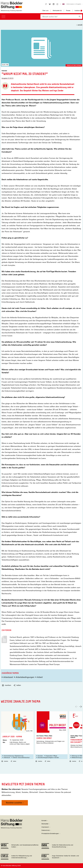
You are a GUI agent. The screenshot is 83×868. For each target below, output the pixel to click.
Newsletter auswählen (14, 803)
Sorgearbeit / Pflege (51, 756)
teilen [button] (17, 685)
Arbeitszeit (8, 677)
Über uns (45, 11)
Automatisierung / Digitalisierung (13, 756)
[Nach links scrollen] (77, 707)
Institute (77, 11)
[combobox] (59, 17)
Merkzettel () (57, 11)
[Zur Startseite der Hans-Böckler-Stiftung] (12, 10)
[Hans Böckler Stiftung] (12, 828)
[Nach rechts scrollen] (81, 707)
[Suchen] (80, 17)
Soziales (40, 756)
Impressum (45, 827)
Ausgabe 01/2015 (8, 78)
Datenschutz (46, 830)
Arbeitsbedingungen (25, 677)
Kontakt (44, 821)
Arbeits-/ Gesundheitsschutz (21, 758)
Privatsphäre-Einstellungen (50, 833)
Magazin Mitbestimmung (74, 65)
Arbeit (40, 677)
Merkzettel (45, 824)
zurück (80, 25)
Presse (68, 11)
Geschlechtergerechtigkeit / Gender (48, 758)
